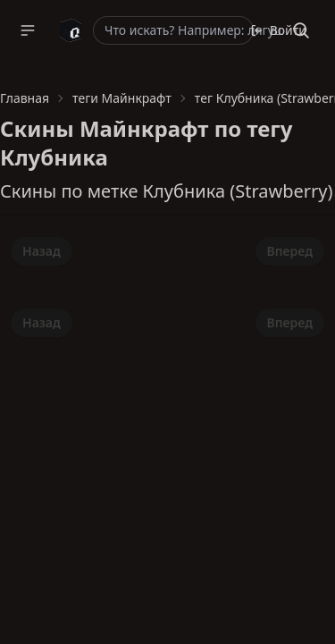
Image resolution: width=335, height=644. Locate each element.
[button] (28, 30)
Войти (278, 30)
